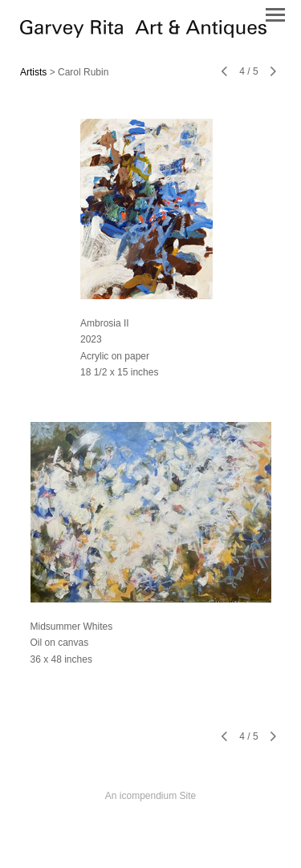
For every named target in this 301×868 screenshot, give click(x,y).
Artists (33, 72)
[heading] (143, 34)
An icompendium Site (150, 796)
